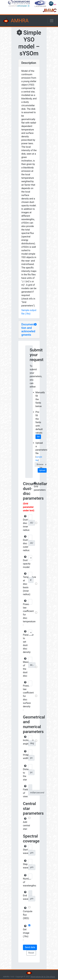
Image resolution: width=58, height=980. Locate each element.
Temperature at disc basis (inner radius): (25, 584)
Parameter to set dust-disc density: (25, 642)
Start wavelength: (25, 850)
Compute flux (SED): (25, 913)
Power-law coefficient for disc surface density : (25, 696)
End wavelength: (25, 896)
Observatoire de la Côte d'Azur (43, 977)
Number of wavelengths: (25, 881)
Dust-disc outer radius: (25, 543)
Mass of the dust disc (25, 667)
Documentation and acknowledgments (29, 330)
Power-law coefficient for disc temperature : (25, 613)
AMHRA (15, 21)
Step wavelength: (25, 864)
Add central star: (25, 824)
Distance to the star (25, 773)
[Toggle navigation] (52, 21)
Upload (42, 470)
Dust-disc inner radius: (25, 523)
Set (38, 437)
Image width (25, 755)
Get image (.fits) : (25, 933)
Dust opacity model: (25, 562)
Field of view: (25, 791)
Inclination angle (25, 740)
